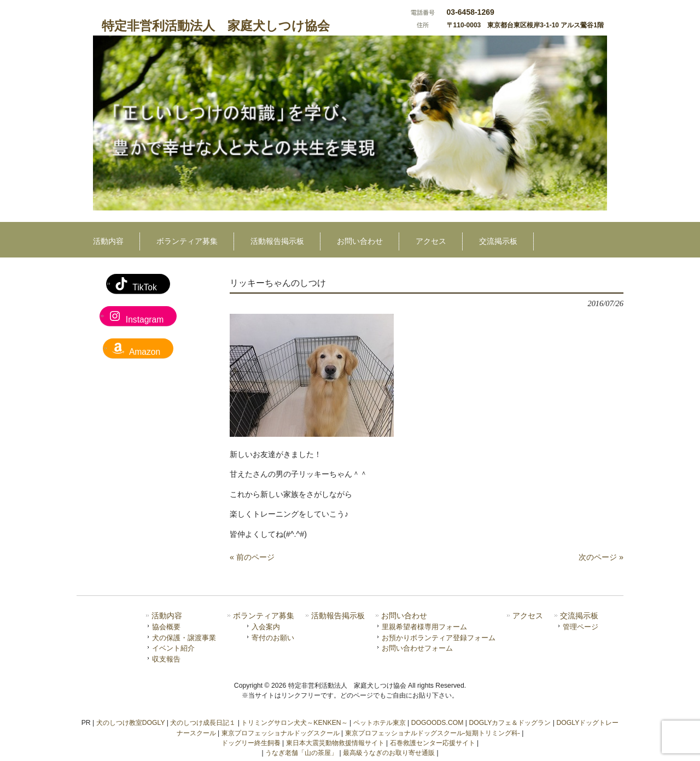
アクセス (528, 616)
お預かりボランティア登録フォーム (439, 638)
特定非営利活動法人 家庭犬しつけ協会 (216, 26)
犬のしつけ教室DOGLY (131, 723)
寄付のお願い (273, 638)
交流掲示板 (579, 616)
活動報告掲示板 (338, 616)
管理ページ (581, 627)
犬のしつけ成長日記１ (203, 723)
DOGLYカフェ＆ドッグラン (510, 723)
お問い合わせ (404, 616)
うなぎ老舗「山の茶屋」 (301, 753)
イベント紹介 (173, 648)
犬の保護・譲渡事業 (184, 638)
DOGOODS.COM (437, 723)
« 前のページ (252, 557)
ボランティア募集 (264, 616)
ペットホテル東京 (380, 723)
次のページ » (601, 557)
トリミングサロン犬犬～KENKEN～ (294, 723)
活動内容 (167, 616)
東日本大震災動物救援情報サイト (335, 743)
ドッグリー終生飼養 (251, 743)
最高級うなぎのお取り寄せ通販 (389, 753)
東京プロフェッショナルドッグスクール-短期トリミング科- (433, 733)
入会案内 (266, 627)
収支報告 (166, 659)
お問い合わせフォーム (417, 648)
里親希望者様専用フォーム (424, 627)
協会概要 (166, 627)
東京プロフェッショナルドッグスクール (281, 733)
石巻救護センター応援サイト (433, 743)
